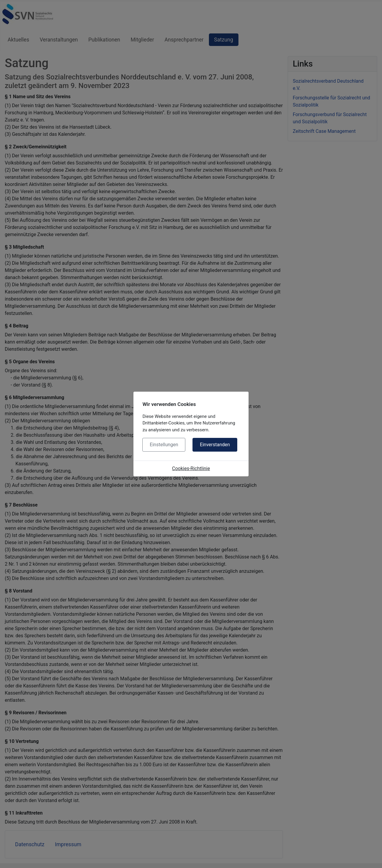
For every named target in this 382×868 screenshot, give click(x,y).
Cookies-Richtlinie (191, 468)
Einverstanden (215, 445)
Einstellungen (164, 445)
